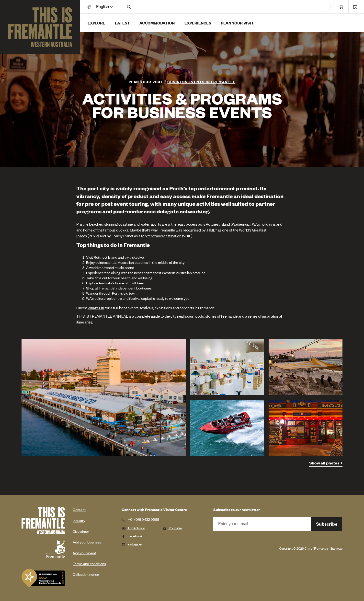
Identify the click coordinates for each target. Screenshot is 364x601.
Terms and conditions (89, 563)
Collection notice (86, 574)
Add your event (84, 553)
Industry (79, 520)
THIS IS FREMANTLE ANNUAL (102, 316)
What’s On (96, 308)
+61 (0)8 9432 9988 (143, 519)
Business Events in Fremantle (201, 82)
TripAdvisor (133, 528)
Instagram (132, 544)
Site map (336, 548)
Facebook (132, 536)
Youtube (172, 528)
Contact (79, 509)
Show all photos (324, 463)
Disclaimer (81, 531)
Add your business (87, 542)
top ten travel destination (161, 236)
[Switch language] (103, 7)
